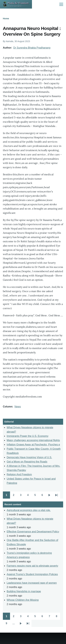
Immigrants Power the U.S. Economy (28, 436)
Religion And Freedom (19, 474)
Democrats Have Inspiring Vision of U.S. (29, 457)
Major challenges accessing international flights (33, 440)
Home (6, 19)
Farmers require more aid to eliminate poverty (32, 566)
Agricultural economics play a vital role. (29, 510)
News (18, 407)
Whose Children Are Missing (23, 600)
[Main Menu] (61, 4)
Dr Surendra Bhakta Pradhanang (32, 48)
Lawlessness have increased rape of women (32, 583)
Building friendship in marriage (24, 591)
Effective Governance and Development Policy (33, 532)
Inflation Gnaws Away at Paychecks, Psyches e (33, 445)
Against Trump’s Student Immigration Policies (32, 574)
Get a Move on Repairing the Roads (27, 462)
